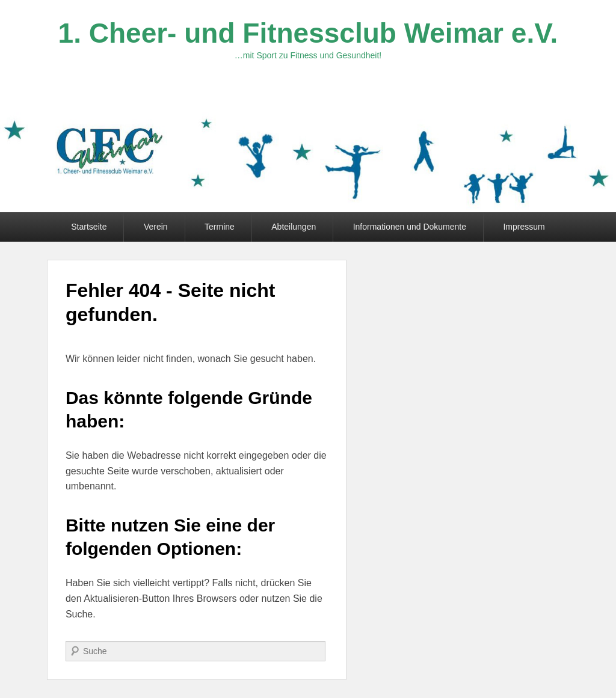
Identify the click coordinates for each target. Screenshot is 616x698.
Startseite (89, 227)
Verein (156, 227)
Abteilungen (294, 227)
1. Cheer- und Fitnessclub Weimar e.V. (308, 33)
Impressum (524, 227)
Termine (220, 227)
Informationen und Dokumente (410, 227)
